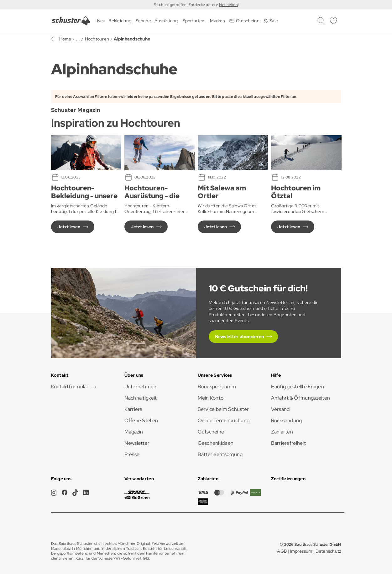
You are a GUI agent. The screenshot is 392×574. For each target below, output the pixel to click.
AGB (282, 551)
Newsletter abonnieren (240, 337)
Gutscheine (211, 432)
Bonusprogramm (217, 387)
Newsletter (137, 443)
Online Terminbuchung (224, 420)
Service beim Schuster (223, 409)
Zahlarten (282, 432)
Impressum (301, 551)
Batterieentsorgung (220, 454)
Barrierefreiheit (288, 443)
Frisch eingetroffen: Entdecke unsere (186, 5)
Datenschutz (328, 551)
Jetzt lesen (69, 227)
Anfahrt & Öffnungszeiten (301, 398)
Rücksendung (287, 420)
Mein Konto (211, 398)
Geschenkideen (216, 443)
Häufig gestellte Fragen (298, 387)
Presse (132, 454)
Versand (280, 409)
